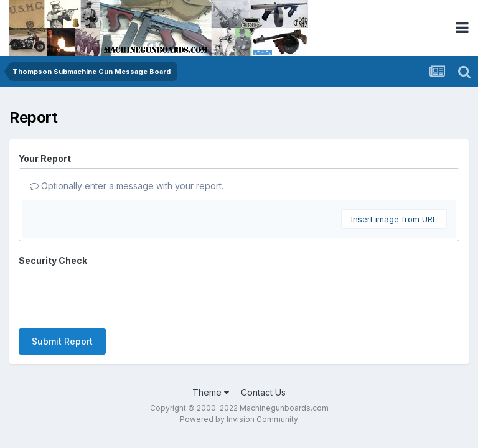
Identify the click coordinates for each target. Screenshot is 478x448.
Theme (211, 344)
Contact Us (263, 344)
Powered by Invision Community (239, 371)
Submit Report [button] (62, 293)
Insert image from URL (394, 219)
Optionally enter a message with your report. (127, 186)
